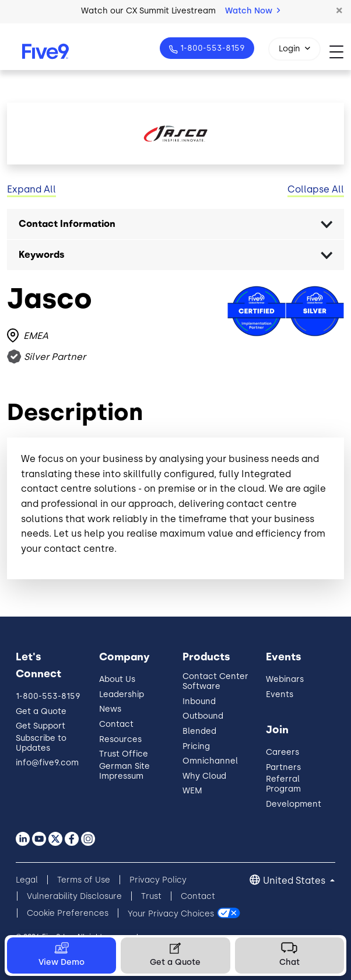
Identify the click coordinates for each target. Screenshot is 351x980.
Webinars (285, 679)
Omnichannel (210, 761)
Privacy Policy (158, 880)
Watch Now (252, 11)
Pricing (196, 746)
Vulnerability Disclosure (74, 896)
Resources (120, 739)
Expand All (31, 189)
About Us (117, 679)
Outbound (203, 716)
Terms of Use (84, 880)
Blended (199, 731)
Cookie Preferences (68, 913)
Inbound (199, 701)
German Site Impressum (124, 771)
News (110, 709)
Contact (116, 724)
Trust (151, 896)
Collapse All (316, 189)
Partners (283, 767)
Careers (282, 752)
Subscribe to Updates (41, 743)
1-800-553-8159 (211, 48)
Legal (27, 880)
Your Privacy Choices (171, 913)
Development (294, 804)
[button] (339, 11)
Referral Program (283, 784)
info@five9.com (47, 763)
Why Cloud (204, 776)
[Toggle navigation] (340, 52)
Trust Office (124, 754)
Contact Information (67, 224)
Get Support (41, 726)
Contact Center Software (215, 681)
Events (280, 694)
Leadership (122, 694)
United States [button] (295, 881)
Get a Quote (41, 711)
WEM (192, 791)
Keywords (42, 255)
